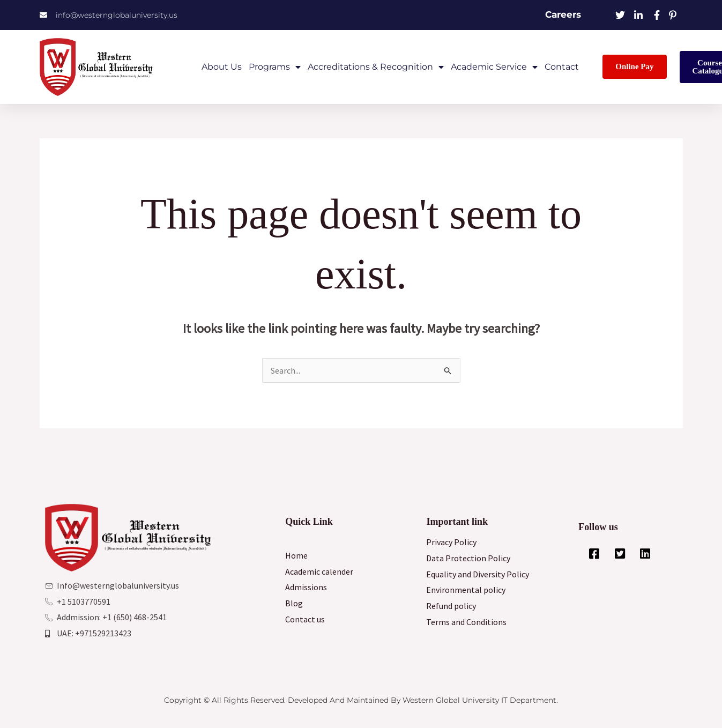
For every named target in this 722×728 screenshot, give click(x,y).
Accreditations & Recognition (376, 67)
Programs (275, 67)
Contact (562, 67)
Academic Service (494, 67)
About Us (222, 67)
